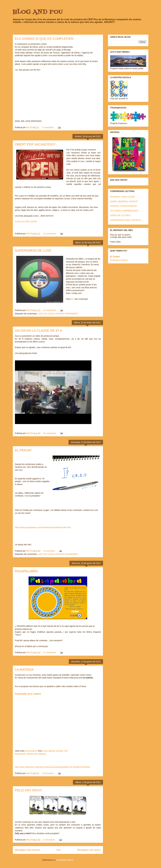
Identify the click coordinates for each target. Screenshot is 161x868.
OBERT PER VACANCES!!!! (35, 144)
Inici (59, 850)
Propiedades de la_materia (28, 694)
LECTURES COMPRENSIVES (124, 211)
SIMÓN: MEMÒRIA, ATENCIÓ (124, 201)
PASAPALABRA (26, 571)
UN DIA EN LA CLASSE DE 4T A (39, 331)
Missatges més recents (28, 850)
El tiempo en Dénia (119, 260)
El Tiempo (115, 257)
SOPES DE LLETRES (120, 215)
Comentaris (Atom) (65, 860)
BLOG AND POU (38, 12)
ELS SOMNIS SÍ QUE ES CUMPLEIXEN (44, 39)
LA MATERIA (24, 670)
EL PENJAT (23, 450)
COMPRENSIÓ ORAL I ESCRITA (125, 220)
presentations (31, 751)
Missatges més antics (89, 850)
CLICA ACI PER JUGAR (26, 222)
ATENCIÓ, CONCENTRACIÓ (124, 206)
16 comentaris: (50, 433)
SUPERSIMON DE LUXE (33, 251)
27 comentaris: (50, 652)
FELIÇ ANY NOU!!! (28, 790)
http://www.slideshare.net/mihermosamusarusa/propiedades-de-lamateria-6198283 (53, 767)
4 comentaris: (48, 127)
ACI (72, 299)
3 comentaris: (50, 551)
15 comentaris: (50, 234)
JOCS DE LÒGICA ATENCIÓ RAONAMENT (58, 314)
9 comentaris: (48, 773)
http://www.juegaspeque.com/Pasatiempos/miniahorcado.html (43, 527)
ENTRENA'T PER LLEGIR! (122, 197)
